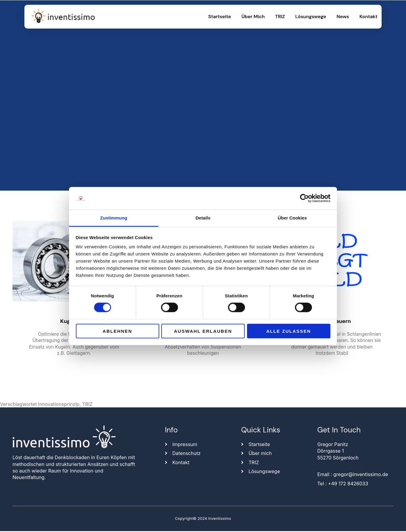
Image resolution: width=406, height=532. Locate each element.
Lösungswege (311, 17)
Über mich (253, 17)
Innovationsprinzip (59, 405)
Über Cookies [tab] (292, 218)
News (343, 17)
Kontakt (368, 17)
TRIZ (280, 17)
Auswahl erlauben (203, 331)
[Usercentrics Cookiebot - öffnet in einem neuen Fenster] (304, 198)
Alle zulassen (288, 331)
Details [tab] (203, 218)
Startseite (220, 17)
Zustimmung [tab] (114, 218)
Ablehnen (117, 331)
